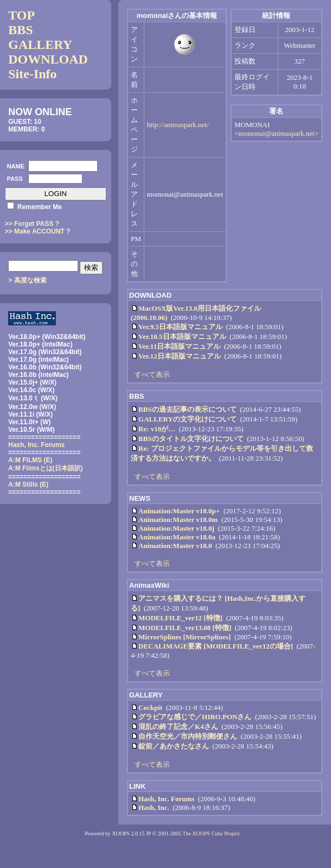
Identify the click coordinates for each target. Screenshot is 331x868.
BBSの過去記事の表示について (187, 409)
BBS (20, 30)
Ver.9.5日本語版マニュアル (180, 327)
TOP (21, 15)
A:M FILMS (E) (30, 460)
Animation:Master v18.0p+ (179, 511)
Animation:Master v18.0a (177, 537)
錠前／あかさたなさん (174, 746)
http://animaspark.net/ (178, 125)
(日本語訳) (45, 468)
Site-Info (32, 74)
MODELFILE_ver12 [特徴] (180, 618)
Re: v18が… (157, 429)
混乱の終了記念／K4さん (178, 727)
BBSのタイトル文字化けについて (191, 439)
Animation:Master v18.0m (178, 520)
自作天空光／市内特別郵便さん (188, 736)
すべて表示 (152, 375)
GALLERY (40, 45)
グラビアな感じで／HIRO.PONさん (195, 717)
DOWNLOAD (48, 59)
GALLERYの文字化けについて (187, 419)
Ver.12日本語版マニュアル (180, 356)
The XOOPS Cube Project (211, 834)
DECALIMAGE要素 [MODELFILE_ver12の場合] (216, 646)
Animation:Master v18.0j (176, 528)
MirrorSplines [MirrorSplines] (184, 637)
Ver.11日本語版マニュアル (179, 346)
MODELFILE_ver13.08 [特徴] (185, 628)
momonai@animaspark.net (276, 133)
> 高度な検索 (27, 280)
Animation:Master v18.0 (175, 546)
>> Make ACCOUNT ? (38, 231)
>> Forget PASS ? (32, 224)
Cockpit (150, 707)
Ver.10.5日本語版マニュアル (182, 336)
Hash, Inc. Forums (166, 799)
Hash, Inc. (154, 807)
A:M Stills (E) (28, 485)
